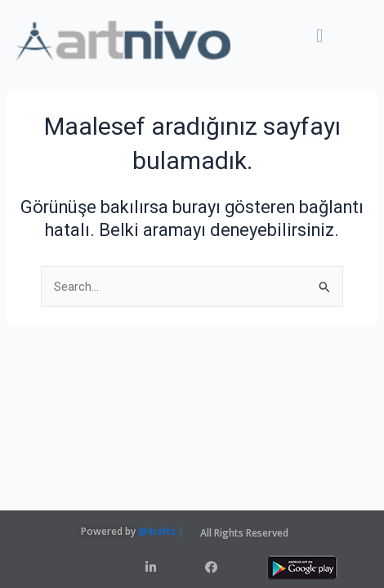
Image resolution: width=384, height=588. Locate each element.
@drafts (157, 531)
